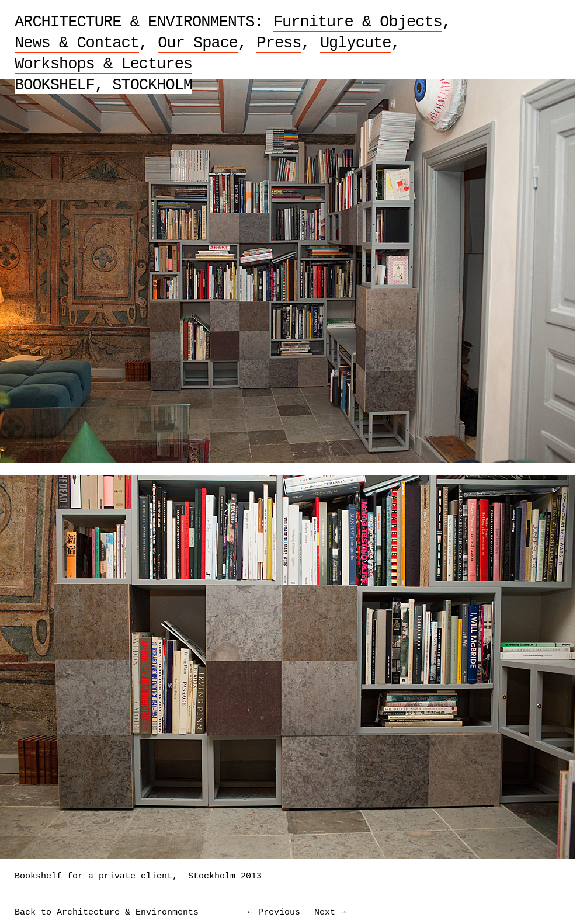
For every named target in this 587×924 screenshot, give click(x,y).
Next (325, 913)
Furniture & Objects (358, 22)
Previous (279, 913)
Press (279, 43)
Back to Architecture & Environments (107, 913)
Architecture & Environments (134, 22)
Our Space (198, 43)
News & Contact (77, 43)
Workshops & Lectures (103, 64)
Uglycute (356, 43)
